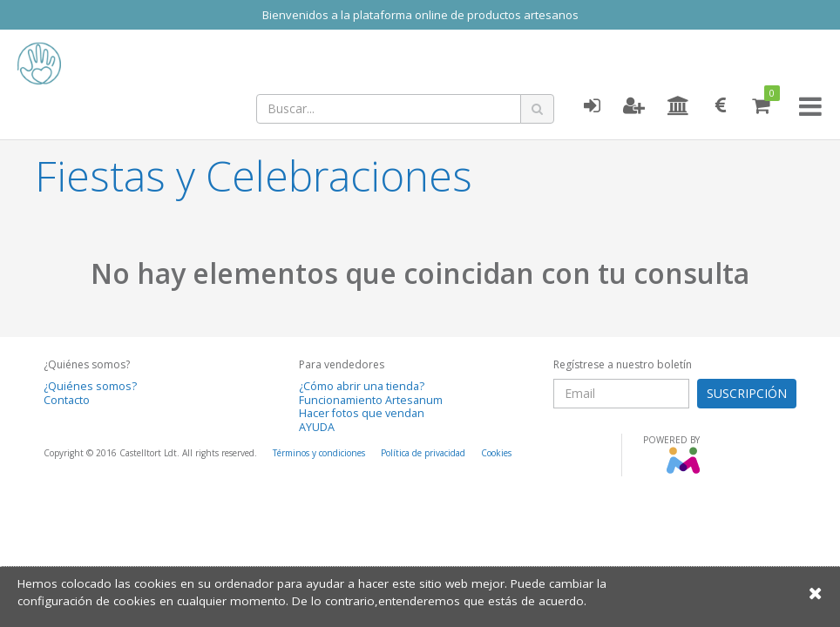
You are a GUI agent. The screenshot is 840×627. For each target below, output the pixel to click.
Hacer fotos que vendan (362, 413)
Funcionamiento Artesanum (371, 400)
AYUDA (317, 427)
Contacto (67, 400)
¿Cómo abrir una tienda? (362, 386)
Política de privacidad (423, 453)
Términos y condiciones (319, 453)
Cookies (496, 453)
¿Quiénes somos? (90, 386)
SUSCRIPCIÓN (747, 393)
